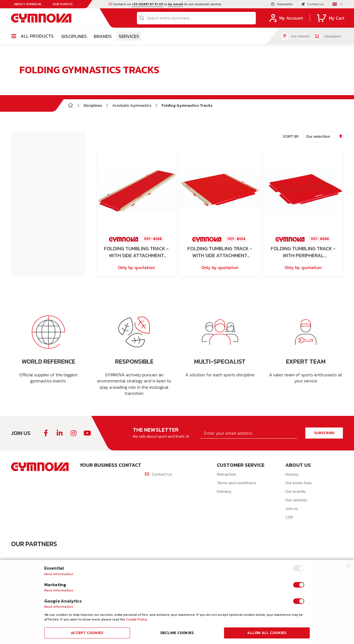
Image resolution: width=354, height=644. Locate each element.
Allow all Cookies (267, 633)
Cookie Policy (137, 619)
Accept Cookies (87, 633)
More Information (59, 574)
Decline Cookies (177, 633)
